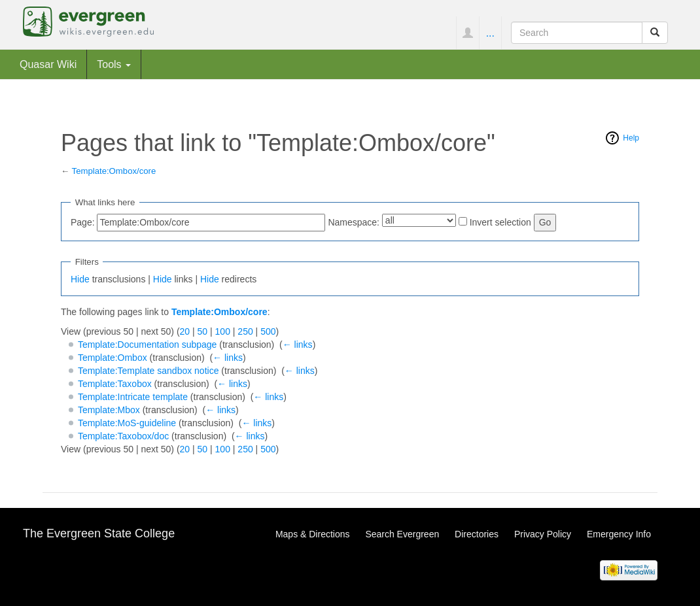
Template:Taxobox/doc (123, 436)
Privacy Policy (543, 534)
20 (185, 331)
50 (203, 331)
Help (631, 138)
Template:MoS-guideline (127, 423)
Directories (477, 534)
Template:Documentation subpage (147, 345)
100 (223, 331)
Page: (83, 222)
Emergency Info (619, 534)
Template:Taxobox (115, 384)
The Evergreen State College (99, 533)
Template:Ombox (113, 358)
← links (298, 345)
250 (245, 331)
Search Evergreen (402, 534)
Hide (80, 279)
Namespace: (354, 222)
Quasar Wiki (48, 64)
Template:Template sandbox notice (149, 371)
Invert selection (500, 222)
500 (268, 331)
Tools (114, 64)
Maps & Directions (313, 534)
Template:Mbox (109, 410)
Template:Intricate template (133, 397)
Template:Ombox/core (114, 171)
